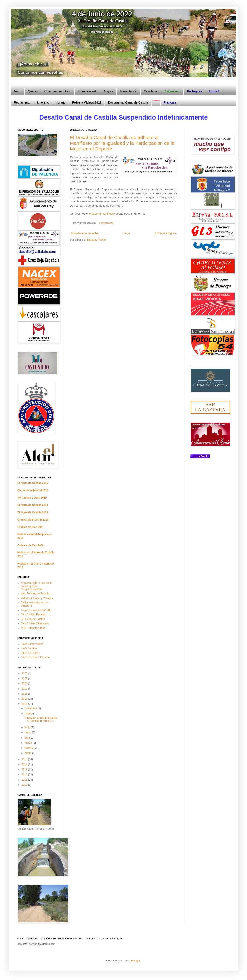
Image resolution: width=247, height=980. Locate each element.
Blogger (136, 961)
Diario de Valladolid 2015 (33, 490)
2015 (25, 759)
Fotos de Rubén (30, 653)
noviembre (31, 708)
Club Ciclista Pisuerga (34, 615)
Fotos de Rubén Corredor (36, 657)
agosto (29, 714)
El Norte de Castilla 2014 (33, 505)
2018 (25, 694)
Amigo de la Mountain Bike (36, 610)
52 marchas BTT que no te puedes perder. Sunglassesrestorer (36, 586)
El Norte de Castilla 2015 (33, 483)
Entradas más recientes (85, 233)
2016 (25, 704)
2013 (25, 770)
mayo (28, 732)
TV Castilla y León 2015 (32, 498)
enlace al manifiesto (102, 214)
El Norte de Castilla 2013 (33, 512)
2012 (25, 775)
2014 (25, 765)
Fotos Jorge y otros (32, 644)
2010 (25, 785)
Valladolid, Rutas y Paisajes (37, 598)
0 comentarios (106, 223)
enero (28, 753)
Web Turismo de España (35, 594)
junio (28, 727)
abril (28, 738)
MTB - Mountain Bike (33, 628)
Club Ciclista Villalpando (35, 623)
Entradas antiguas (165, 233)
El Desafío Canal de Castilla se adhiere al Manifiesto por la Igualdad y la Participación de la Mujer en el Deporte (122, 143)
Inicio (127, 233)
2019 (25, 689)
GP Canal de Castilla (33, 619)
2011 (25, 780)
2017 (25, 699)
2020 (25, 683)
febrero (29, 748)
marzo (29, 743)
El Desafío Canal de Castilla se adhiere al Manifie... (40, 719)
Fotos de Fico (29, 648)
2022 (25, 678)
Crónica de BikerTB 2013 (33, 520)
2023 (25, 673)
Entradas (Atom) (96, 240)
